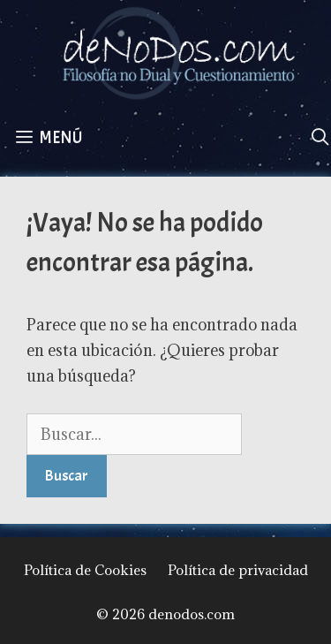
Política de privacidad (238, 570)
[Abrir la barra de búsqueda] (320, 138)
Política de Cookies (85, 570)
